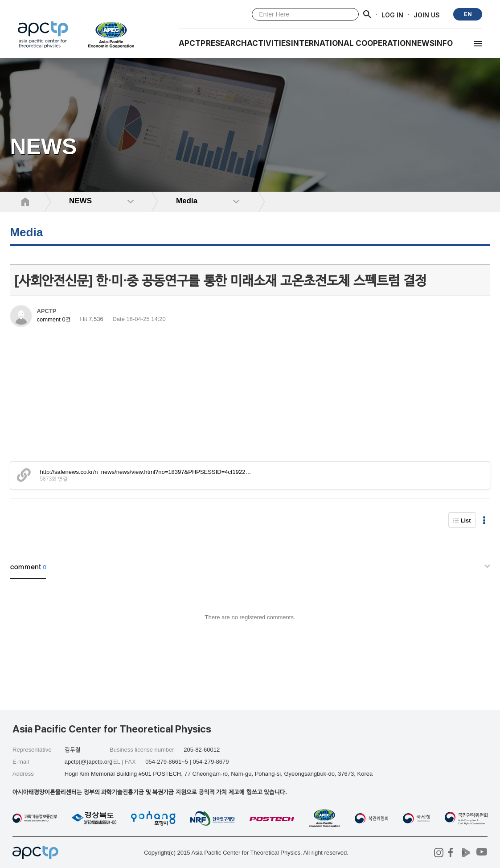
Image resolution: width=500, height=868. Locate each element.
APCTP (192, 43)
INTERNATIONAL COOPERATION (351, 43)
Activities (269, 43)
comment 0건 (53, 319)
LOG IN (392, 14)
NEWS (423, 43)
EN (468, 14)
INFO (444, 43)
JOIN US (427, 14)
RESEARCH (226, 43)
